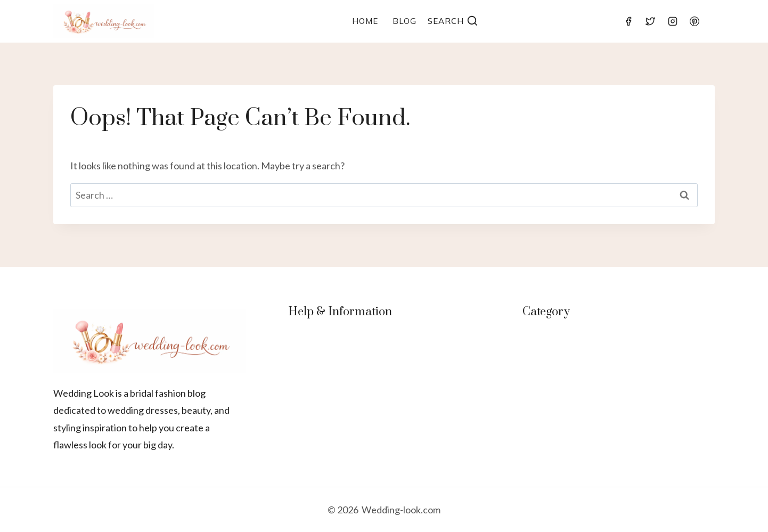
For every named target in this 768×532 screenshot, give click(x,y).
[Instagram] (673, 21)
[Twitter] (650, 21)
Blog (405, 21)
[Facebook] (628, 21)
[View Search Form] (453, 22)
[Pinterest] (695, 21)
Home (365, 21)
